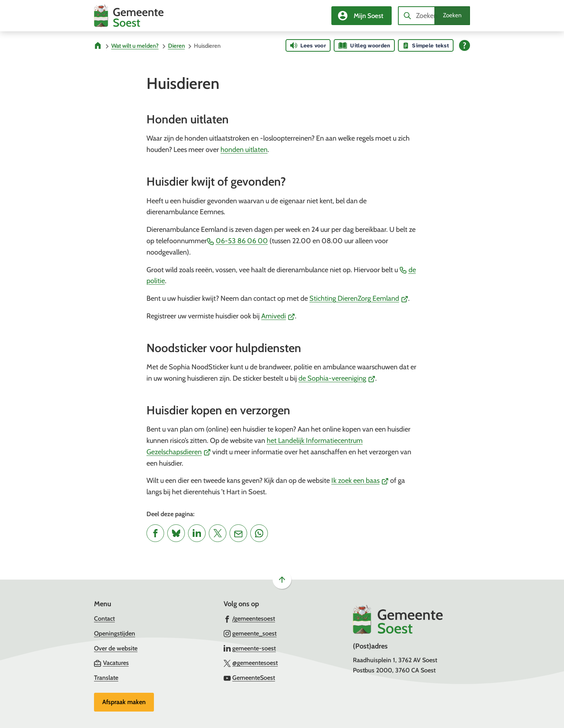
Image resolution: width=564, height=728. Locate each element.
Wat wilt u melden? (135, 46)
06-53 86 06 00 (237, 241)
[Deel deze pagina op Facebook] (155, 533)
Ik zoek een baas (360, 481)
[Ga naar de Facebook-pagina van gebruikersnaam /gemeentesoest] (249, 618)
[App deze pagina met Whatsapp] (259, 533)
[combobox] (434, 16)
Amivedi (278, 316)
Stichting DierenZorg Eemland (359, 298)
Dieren (176, 46)
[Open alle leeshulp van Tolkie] (465, 45)
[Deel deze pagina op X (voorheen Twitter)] (218, 533)
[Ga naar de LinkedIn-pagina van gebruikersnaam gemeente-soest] (250, 648)
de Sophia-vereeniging (337, 378)
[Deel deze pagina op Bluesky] (176, 533)
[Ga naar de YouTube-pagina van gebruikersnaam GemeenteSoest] (249, 677)
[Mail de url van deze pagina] (238, 533)
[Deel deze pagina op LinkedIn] (197, 533)
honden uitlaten (244, 150)
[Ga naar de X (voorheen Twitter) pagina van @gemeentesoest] (251, 663)
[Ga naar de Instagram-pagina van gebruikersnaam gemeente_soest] (250, 633)
